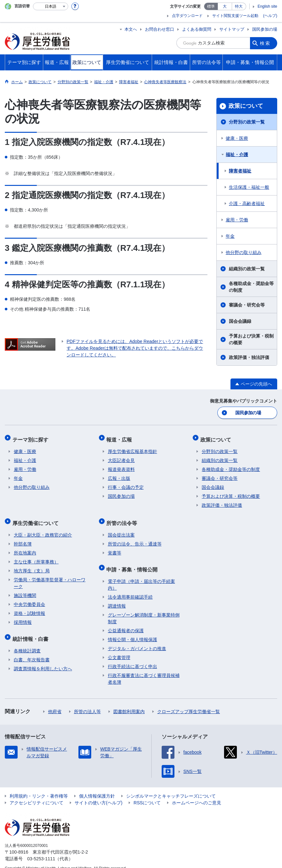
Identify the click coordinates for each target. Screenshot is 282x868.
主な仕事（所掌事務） (36, 555)
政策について (246, 106)
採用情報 (23, 616)
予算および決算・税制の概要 (251, 339)
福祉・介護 (237, 155)
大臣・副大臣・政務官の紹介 (43, 529)
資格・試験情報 (29, 607)
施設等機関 (25, 589)
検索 (265, 43)
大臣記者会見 (121, 457)
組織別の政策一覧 (247, 269)
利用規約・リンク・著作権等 (39, 787)
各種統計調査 (27, 641)
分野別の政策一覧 (247, 122)
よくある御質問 (197, 29)
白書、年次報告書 (32, 650)
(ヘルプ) (270, 16)
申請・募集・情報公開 (133, 561)
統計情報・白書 (32, 631)
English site (267, 6)
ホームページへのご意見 (197, 794)
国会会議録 (240, 321)
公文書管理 (119, 648)
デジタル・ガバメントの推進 (137, 639)
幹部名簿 (23, 538)
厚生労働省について (37, 518)
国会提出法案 (121, 529)
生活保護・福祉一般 (249, 187)
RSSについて (147, 794)
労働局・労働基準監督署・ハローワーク (50, 577)
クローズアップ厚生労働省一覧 (189, 702)
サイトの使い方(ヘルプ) (98, 794)
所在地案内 (25, 546)
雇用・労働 (237, 220)
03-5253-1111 (41, 850)
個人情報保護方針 (97, 787)
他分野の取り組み (244, 252)
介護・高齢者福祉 (247, 203)
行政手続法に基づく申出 (133, 657)
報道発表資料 (121, 466)
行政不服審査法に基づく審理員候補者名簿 (144, 669)
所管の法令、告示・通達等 (135, 538)
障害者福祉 (240, 171)
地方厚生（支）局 (32, 564)
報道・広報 (121, 437)
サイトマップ (232, 29)
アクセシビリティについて (36, 794)
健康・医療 (237, 138)
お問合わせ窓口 (160, 29)
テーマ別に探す (32, 437)
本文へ (131, 29)
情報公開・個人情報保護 (133, 630)
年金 (230, 236)
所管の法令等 (123, 518)
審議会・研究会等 (247, 305)
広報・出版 (119, 475)
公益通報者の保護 (126, 621)
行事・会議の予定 (126, 484)
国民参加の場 (265, 29)
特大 (239, 6)
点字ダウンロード (187, 16)
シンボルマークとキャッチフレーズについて (171, 787)
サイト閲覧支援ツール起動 (235, 16)
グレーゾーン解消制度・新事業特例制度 (144, 609)
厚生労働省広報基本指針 (133, 448)
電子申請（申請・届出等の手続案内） (141, 575)
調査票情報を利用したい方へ (43, 659)
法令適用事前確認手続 (130, 588)
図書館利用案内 (129, 702)
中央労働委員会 (29, 598)
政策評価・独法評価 (249, 357)
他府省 (55, 702)
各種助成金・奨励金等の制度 (251, 287)
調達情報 (117, 597)
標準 (211, 6)
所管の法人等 (87, 702)
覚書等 (115, 546)
